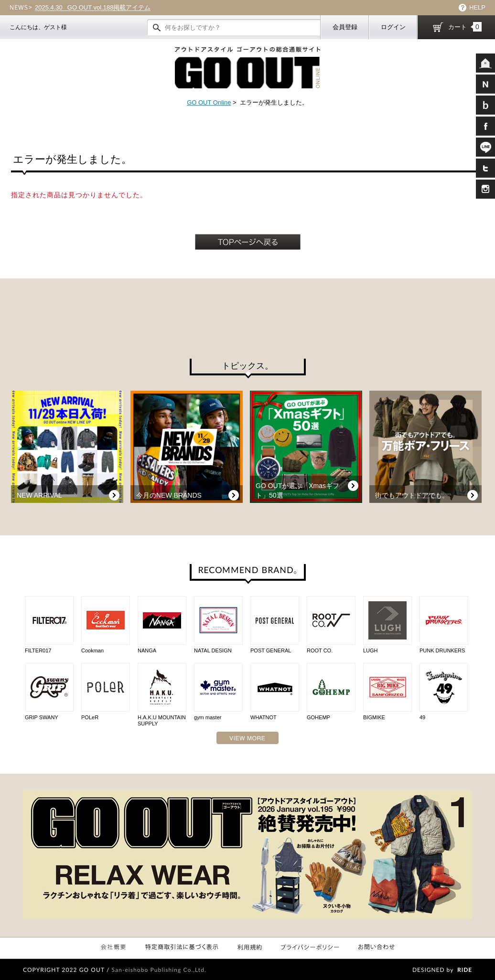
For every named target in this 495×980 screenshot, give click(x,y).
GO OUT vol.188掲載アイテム (93, 8)
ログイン (393, 27)
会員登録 (345, 27)
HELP (477, 7)
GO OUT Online (209, 102)
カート (465, 27)
